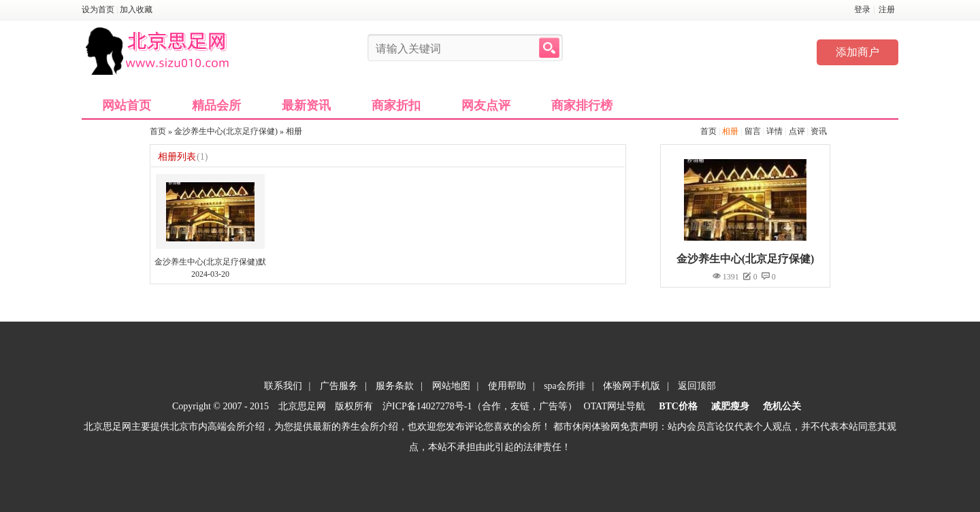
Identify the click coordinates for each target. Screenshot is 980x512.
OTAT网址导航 (615, 406)
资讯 (819, 131)
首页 (708, 131)
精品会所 (216, 105)
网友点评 (486, 105)
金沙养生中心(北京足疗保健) (226, 131)
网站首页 (127, 105)
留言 (753, 131)
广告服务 (339, 386)
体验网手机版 (632, 386)
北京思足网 (302, 406)
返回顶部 (697, 386)
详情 (774, 131)
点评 (797, 131)
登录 (862, 10)
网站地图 (451, 386)
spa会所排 (565, 386)
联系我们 (283, 386)
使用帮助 (507, 386)
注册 (887, 10)
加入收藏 (136, 10)
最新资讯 (306, 105)
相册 (730, 131)
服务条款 (395, 386)
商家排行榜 (582, 105)
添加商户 (857, 52)
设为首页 (98, 10)
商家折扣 (396, 105)
